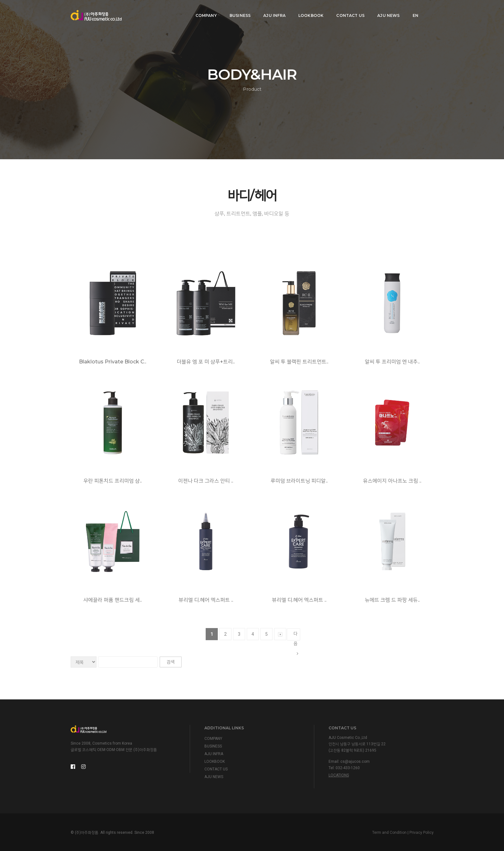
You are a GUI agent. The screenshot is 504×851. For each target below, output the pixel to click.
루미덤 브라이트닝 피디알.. (299, 481)
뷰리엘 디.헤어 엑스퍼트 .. (206, 600)
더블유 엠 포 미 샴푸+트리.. (206, 362)
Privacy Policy (422, 833)
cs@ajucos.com (355, 762)
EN (413, 11)
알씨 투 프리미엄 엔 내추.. (392, 362)
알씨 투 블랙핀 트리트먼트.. (299, 362)
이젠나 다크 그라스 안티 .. (206, 481)
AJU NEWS (386, 11)
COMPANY (204, 11)
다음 (296, 636)
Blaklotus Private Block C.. (113, 362)
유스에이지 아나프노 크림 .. (392, 481)
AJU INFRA (272, 11)
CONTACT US (348, 11)
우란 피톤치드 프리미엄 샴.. (113, 481)
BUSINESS (238, 11)
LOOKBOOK (308, 11)
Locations (339, 775)
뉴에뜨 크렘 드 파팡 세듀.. (392, 600)
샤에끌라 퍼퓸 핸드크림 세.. (113, 600)
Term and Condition (389, 833)
